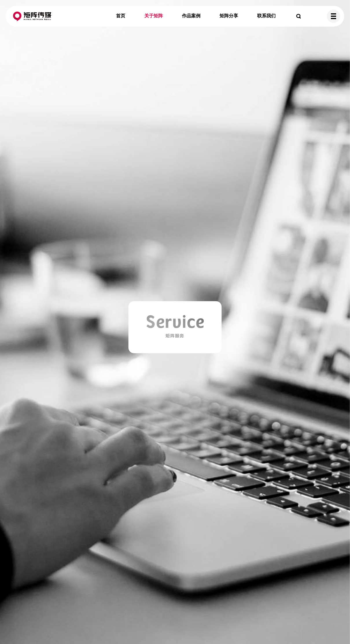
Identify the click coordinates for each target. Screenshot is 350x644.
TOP (332, 626)
